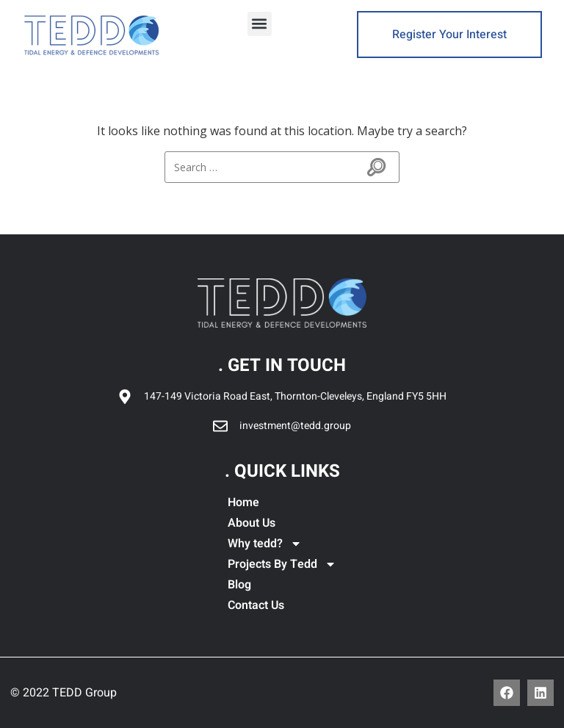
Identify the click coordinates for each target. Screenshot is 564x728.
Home (243, 502)
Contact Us (256, 605)
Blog (239, 585)
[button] (260, 24)
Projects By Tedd (282, 564)
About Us (252, 523)
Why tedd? (265, 544)
